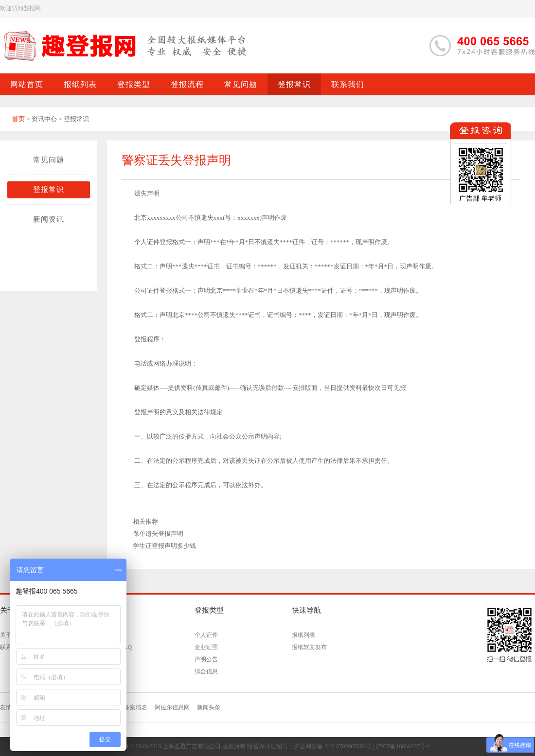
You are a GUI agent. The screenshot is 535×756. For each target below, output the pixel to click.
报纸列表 (303, 635)
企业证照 (206, 647)
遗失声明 (147, 193)
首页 (18, 119)
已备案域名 (133, 707)
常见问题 (49, 160)
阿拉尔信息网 (172, 707)
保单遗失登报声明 (158, 534)
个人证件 (206, 635)
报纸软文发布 (309, 647)
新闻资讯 (49, 219)
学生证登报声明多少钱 (164, 546)
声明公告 (206, 659)
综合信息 (206, 671)
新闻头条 (209, 707)
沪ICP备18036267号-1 (403, 746)
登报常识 (49, 190)
